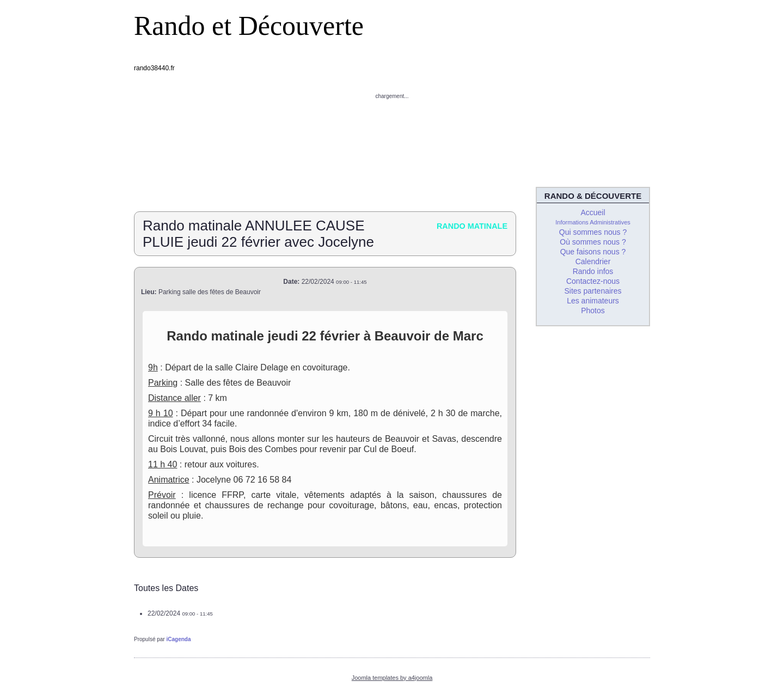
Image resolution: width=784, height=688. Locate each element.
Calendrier (593, 261)
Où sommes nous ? (593, 242)
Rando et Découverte (249, 26)
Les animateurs (593, 301)
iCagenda (178, 639)
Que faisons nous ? (593, 252)
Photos (593, 310)
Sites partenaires (593, 291)
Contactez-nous (593, 281)
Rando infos (593, 271)
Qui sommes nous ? (593, 232)
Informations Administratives (593, 222)
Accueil (593, 212)
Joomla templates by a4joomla (392, 678)
